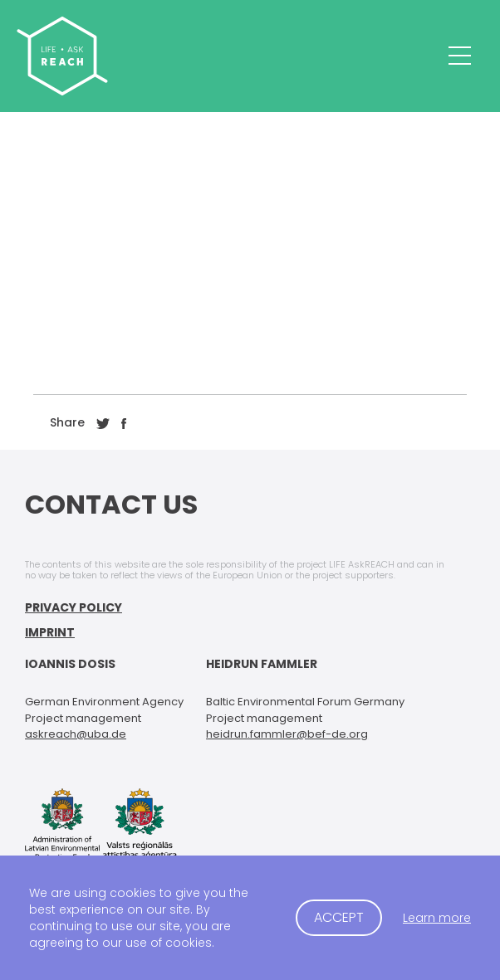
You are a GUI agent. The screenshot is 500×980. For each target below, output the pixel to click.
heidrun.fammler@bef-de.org (287, 734)
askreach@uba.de (76, 734)
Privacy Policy (74, 607)
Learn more (437, 918)
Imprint (50, 632)
